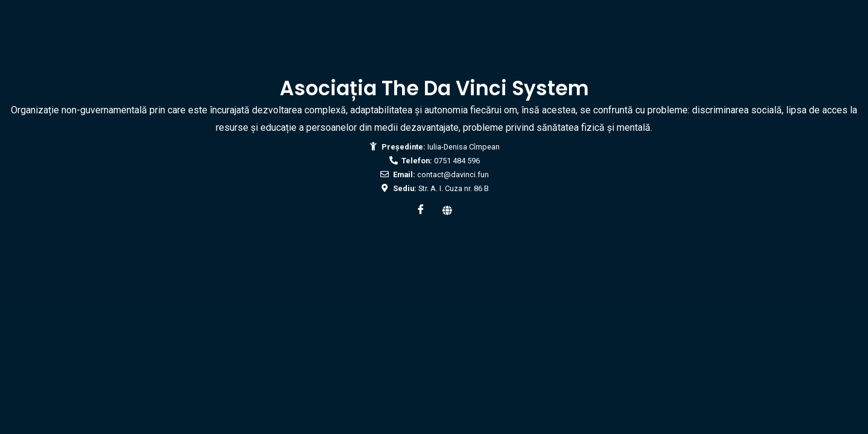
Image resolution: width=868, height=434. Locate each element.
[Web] (447, 210)
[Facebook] (421, 210)
